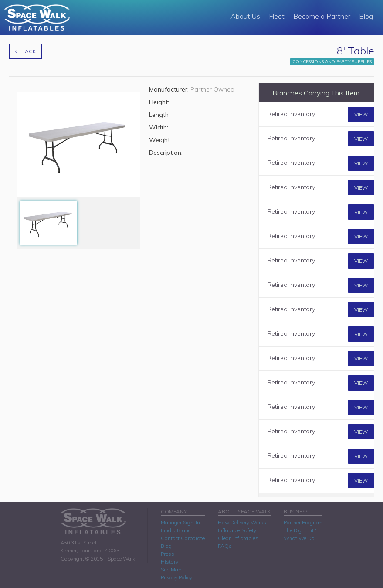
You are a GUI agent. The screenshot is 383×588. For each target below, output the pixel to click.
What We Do (299, 538)
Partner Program (303, 522)
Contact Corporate (183, 538)
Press (168, 554)
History (169, 562)
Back (25, 51)
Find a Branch (177, 530)
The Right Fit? (300, 530)
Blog (366, 16)
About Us (245, 16)
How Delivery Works (242, 522)
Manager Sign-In (180, 522)
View (361, 114)
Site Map (171, 569)
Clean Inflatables (238, 538)
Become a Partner (322, 16)
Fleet (277, 16)
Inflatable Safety (237, 530)
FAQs (225, 546)
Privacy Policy (176, 577)
